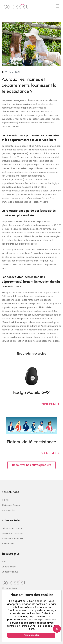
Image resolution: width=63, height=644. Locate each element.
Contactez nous (10, 572)
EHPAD (5, 500)
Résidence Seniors (11, 505)
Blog (4, 562)
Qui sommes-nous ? (12, 528)
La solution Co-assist (12, 533)
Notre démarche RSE (12, 538)
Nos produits (8, 510)
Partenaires (8, 544)
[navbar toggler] (58, 6)
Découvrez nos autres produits (32, 465)
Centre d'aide (9, 567)
